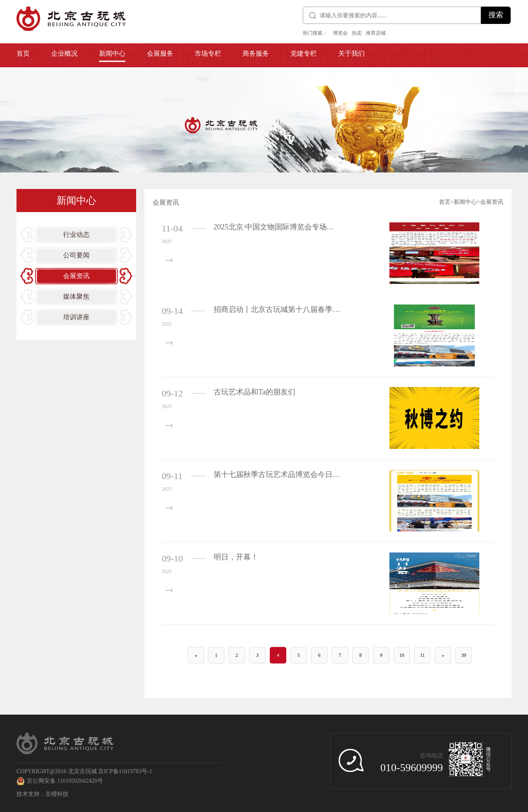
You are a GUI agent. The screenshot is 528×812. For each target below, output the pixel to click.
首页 (445, 202)
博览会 (340, 33)
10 (402, 655)
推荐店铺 (376, 33)
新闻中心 (465, 202)
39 (464, 655)
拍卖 (357, 33)
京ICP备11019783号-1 (125, 771)
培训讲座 (76, 317)
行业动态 (76, 235)
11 (422, 655)
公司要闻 (76, 255)
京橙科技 (57, 794)
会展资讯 (76, 276)
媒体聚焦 (76, 296)
